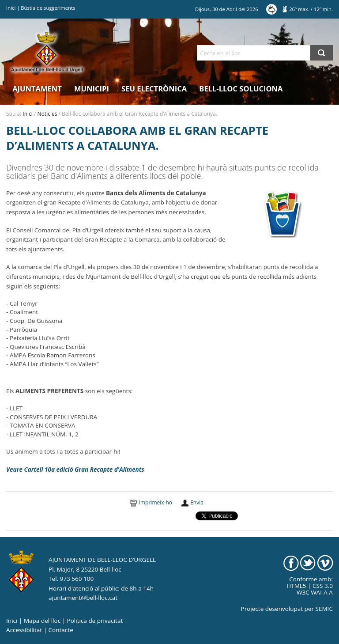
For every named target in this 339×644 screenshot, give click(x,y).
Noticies (47, 114)
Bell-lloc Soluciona (241, 89)
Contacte (61, 630)
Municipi (92, 89)
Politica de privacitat (95, 621)
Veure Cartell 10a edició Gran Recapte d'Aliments (75, 470)
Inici (11, 8)
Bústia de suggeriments (48, 8)
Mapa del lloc (42, 621)
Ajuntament (37, 89)
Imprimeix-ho (156, 502)
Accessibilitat (24, 630)
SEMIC (324, 609)
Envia (197, 502)
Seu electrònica (154, 89)
